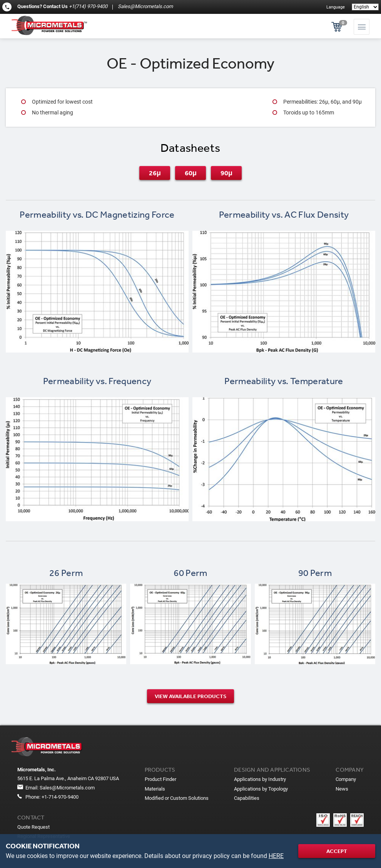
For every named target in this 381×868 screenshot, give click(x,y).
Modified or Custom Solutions (177, 798)
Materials (155, 789)
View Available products (190, 696)
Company (346, 779)
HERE (276, 856)
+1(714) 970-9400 (88, 6)
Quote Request (33, 827)
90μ (226, 173)
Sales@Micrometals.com (145, 6)
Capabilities (247, 798)
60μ (191, 173)
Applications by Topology (261, 789)
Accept (337, 851)
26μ (155, 173)
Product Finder (160, 779)
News (342, 789)
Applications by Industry (260, 779)
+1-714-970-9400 (60, 797)
